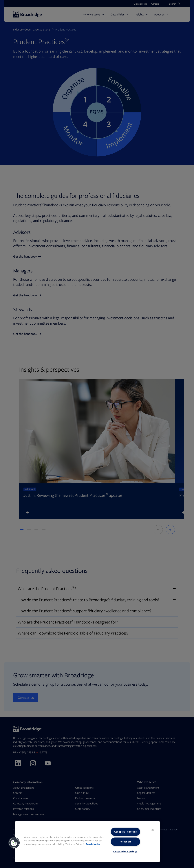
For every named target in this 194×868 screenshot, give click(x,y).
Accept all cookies (125, 832)
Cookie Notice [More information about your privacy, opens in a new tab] (93, 844)
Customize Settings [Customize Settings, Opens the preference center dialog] (125, 851)
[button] (14, 843)
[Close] (153, 830)
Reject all (125, 842)
